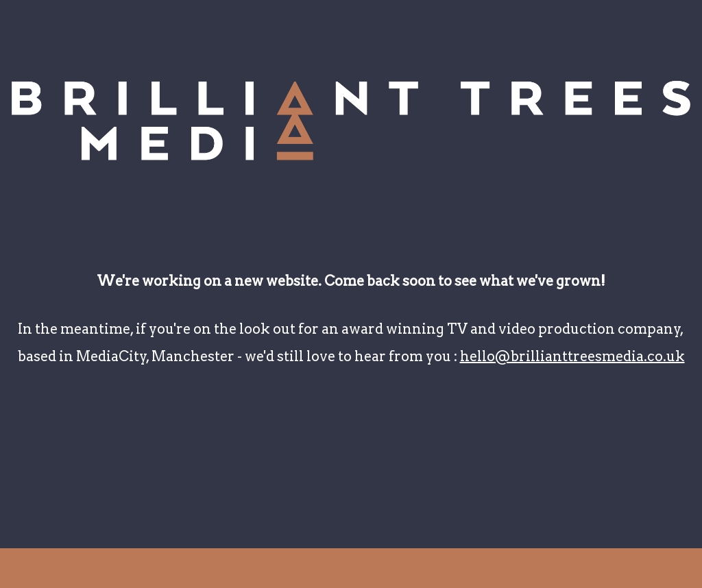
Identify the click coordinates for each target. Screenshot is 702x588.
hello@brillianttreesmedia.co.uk (572, 356)
